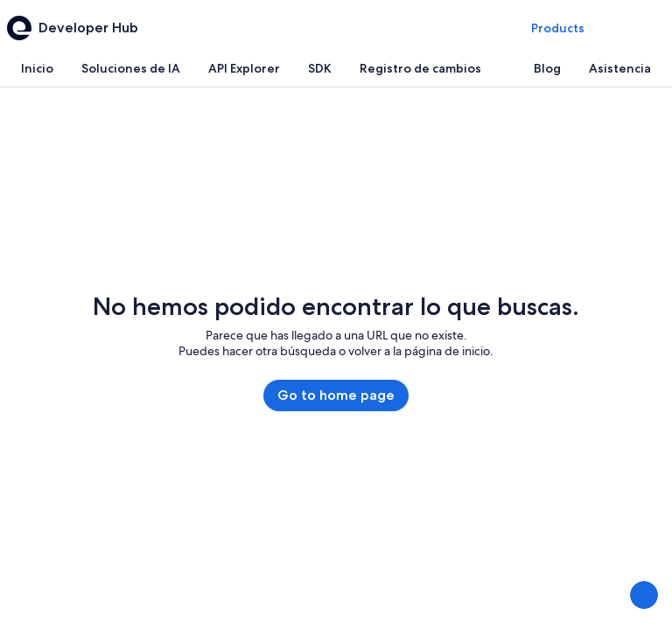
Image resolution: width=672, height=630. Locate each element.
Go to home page (336, 395)
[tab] (37, 68)
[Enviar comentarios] (644, 595)
